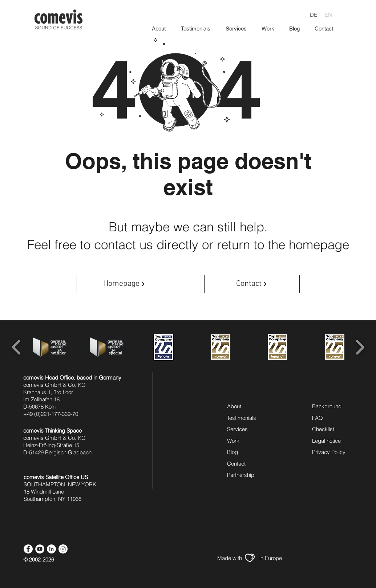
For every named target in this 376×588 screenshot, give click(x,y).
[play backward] (17, 347)
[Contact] (252, 284)
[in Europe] (271, 558)
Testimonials (242, 418)
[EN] (328, 15)
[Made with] (230, 558)
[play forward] (360, 347)
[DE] (314, 15)
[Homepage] (124, 284)
